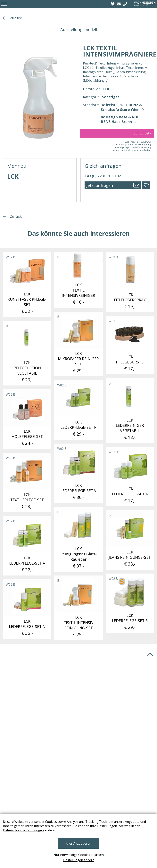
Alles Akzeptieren (78, 843)
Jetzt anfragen (100, 185)
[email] (119, 4)
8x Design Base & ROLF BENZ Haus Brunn (121, 119)
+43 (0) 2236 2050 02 (103, 176)
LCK (106, 89)
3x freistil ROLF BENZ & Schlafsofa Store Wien (121, 107)
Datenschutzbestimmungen (23, 830)
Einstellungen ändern (79, 860)
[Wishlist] (113, 4)
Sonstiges (111, 97)
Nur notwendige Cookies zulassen (79, 855)
